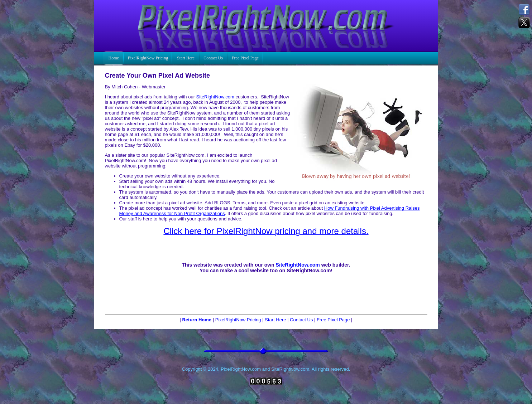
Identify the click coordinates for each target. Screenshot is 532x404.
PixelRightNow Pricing (238, 320)
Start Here (275, 320)
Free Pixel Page (333, 320)
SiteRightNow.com (215, 97)
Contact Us (301, 320)
